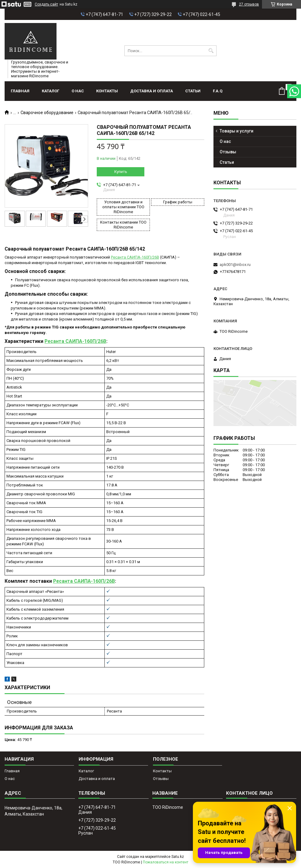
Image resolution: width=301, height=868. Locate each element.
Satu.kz (178, 857)
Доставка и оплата (152, 91)
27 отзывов (249, 4)
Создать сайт (46, 4)
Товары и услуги (237, 131)
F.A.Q (218, 91)
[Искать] (211, 51)
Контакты (107, 91)
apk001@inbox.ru (235, 265)
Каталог (51, 91)
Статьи (193, 91)
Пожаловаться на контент (166, 862)
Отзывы (228, 152)
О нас (78, 91)
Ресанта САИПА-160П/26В (135, 257)
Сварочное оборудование (47, 113)
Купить (121, 172)
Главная (20, 91)
